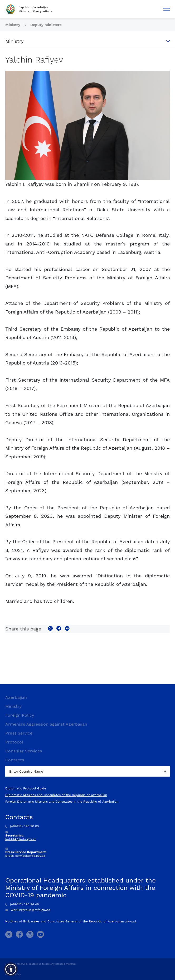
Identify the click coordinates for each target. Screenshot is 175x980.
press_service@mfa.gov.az (25, 856)
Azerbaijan (16, 697)
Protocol (14, 742)
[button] (11, 969)
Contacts (15, 760)
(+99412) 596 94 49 (22, 904)
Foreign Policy (20, 715)
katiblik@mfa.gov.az (21, 839)
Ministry (13, 25)
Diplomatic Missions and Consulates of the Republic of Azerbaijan (56, 795)
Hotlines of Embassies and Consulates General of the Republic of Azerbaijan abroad (71, 921)
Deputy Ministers (46, 25)
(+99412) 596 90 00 (22, 826)
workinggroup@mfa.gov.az (28, 910)
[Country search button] (166, 772)
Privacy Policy (13, 974)
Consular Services (24, 751)
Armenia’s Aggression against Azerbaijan (46, 724)
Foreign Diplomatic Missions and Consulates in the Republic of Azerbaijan (62, 802)
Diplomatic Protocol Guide (26, 788)
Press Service (19, 733)
